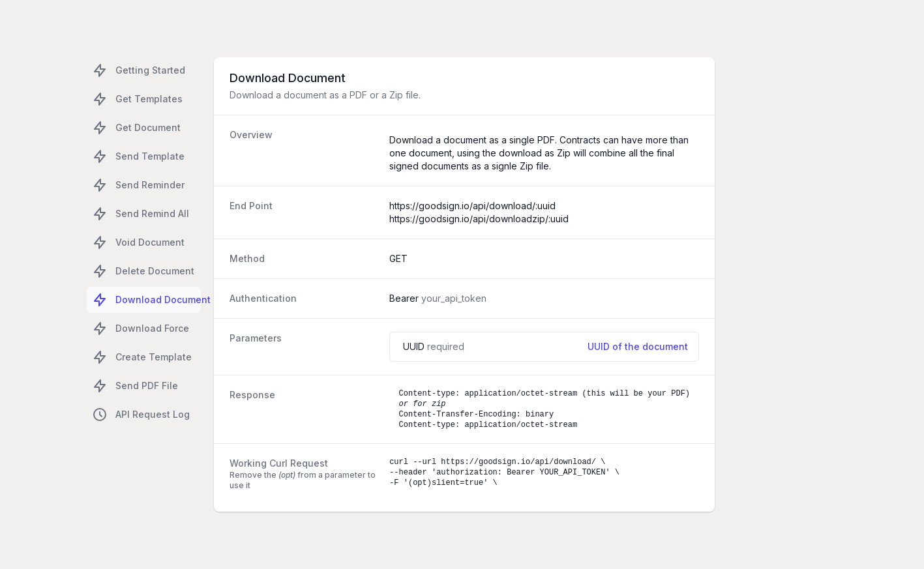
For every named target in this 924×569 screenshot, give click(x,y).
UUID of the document (638, 346)
